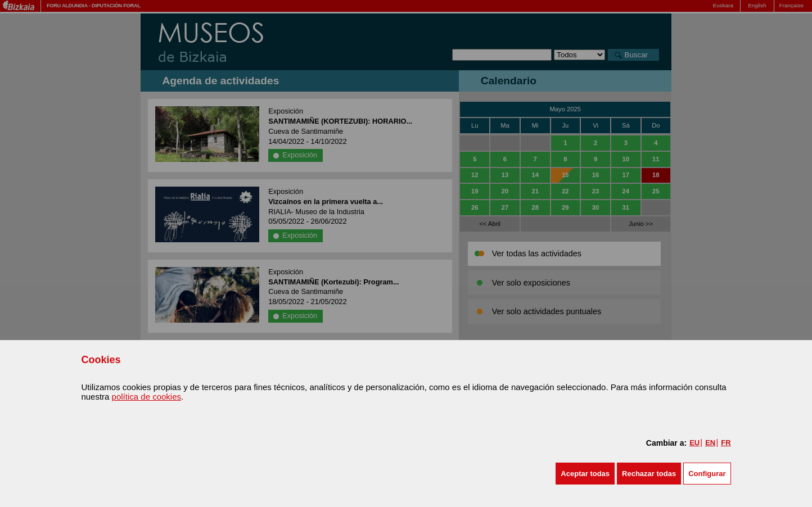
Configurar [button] (707, 474)
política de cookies (146, 397)
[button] (585, 474)
